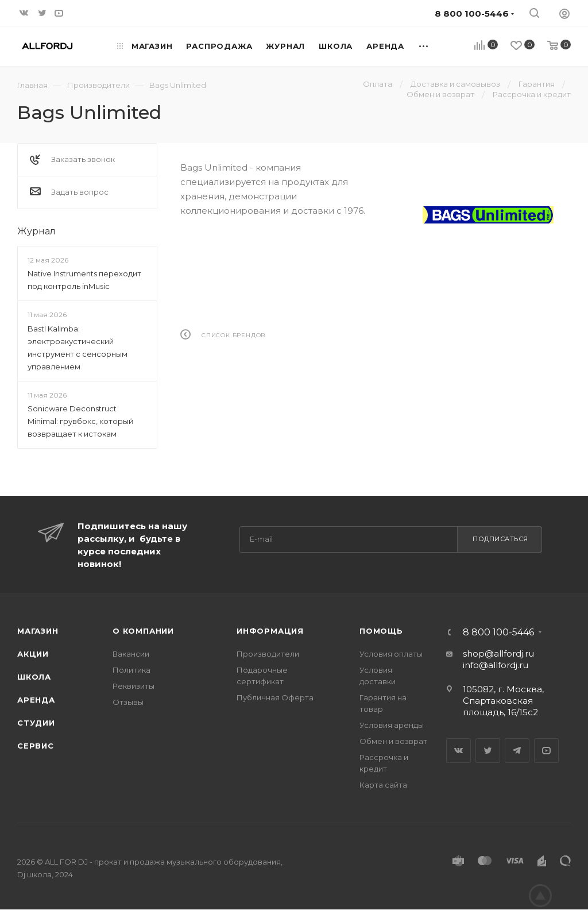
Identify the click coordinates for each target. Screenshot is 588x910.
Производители (268, 654)
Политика (131, 670)
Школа (34, 677)
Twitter (488, 751)
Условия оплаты (391, 654)
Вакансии (131, 654)
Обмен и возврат (393, 741)
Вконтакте (459, 751)
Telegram (517, 751)
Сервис (36, 746)
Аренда (36, 700)
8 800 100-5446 (498, 633)
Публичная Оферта (275, 697)
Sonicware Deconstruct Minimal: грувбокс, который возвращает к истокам (80, 421)
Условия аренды (392, 725)
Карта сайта (383, 785)
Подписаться (500, 539)
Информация (270, 631)
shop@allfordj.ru (498, 653)
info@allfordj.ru (496, 665)
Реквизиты (134, 686)
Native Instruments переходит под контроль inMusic (84, 280)
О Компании (143, 631)
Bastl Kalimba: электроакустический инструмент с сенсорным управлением (78, 348)
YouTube (546, 751)
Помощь (381, 631)
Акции (33, 654)
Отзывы (128, 702)
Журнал (36, 231)
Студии (36, 723)
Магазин (38, 631)
